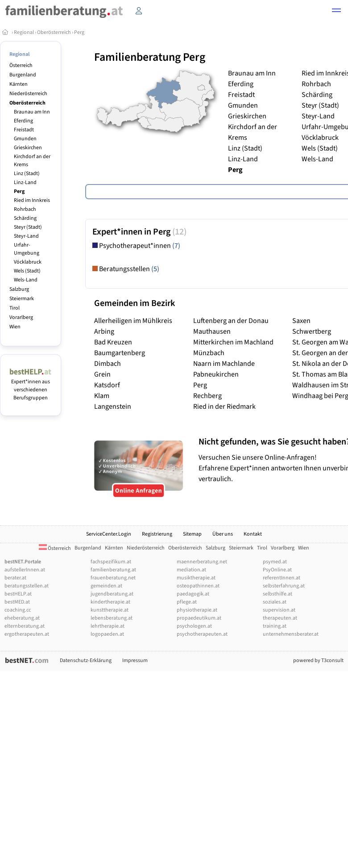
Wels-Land (26, 280)
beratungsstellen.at (27, 586)
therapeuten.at (280, 618)
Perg (79, 32)
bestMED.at (17, 602)
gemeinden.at (106, 586)
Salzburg (19, 289)
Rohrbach (25, 209)
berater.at (15, 578)
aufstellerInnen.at (25, 570)
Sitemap (192, 534)
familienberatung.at (113, 570)
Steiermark (22, 299)
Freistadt (24, 130)
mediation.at (191, 570)
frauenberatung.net (113, 578)
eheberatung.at (22, 618)
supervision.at (279, 610)
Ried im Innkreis (32, 200)
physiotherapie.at (197, 610)
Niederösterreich (28, 94)
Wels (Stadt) (27, 271)
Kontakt (253, 534)
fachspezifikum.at (111, 562)
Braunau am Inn (32, 112)
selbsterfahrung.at (284, 586)
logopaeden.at (107, 634)
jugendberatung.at (112, 594)
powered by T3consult (318, 660)
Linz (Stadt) (27, 174)
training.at (275, 626)
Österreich (21, 65)
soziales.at (275, 602)
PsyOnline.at (277, 570)
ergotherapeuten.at (27, 634)
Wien (15, 327)
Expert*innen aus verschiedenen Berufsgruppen (31, 386)
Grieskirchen (28, 148)
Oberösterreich (54, 32)
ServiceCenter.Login (109, 534)
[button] (336, 12)
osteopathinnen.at (198, 586)
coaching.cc (18, 610)
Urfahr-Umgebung (27, 249)
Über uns (223, 534)
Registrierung (157, 534)
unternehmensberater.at (291, 634)
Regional (24, 32)
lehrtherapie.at (108, 626)
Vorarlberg (21, 317)
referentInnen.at (282, 578)
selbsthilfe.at (278, 594)
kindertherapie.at (110, 602)
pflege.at (187, 602)
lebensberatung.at (112, 618)
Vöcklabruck (28, 262)
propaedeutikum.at (199, 618)
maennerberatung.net (202, 562)
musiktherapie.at (196, 578)
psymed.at (275, 562)
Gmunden (25, 139)
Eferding (23, 121)
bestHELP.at (18, 594)
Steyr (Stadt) (28, 227)
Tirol (14, 308)
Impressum (135, 660)
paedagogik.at (193, 594)
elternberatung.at (25, 626)
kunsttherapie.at (110, 610)
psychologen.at (194, 626)
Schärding (25, 218)
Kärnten (19, 84)
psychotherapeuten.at (202, 634)
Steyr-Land (26, 236)
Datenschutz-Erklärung (86, 660)
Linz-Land (25, 182)
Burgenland (23, 75)
